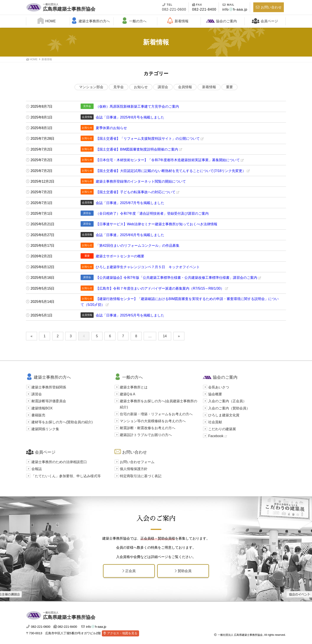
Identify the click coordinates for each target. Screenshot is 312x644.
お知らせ (141, 87)
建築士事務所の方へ (90, 21)
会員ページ (265, 20)
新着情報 (178, 21)
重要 (229, 87)
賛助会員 (183, 571)
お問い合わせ (269, 7)
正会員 (129, 571)
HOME (47, 21)
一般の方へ (134, 21)
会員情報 (185, 87)
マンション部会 (91, 87)
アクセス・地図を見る (122, 633)
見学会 (119, 87)
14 (165, 336)
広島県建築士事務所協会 (69, 7)
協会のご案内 (221, 21)
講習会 (163, 87)
